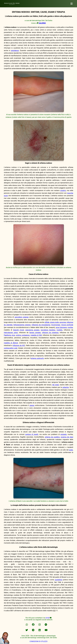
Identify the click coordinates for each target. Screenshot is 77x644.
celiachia (66, 387)
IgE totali (55, 385)
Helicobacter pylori (11, 333)
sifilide (47, 322)
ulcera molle (54, 322)
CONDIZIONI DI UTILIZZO (38, 641)
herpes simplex (35, 333)
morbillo (59, 330)
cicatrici (63, 190)
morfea (70, 327)
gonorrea (63, 322)
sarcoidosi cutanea (22, 317)
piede (71, 450)
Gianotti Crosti (19, 330)
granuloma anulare (32, 330)
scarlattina (59, 580)
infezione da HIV (19, 345)
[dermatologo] (72, 4)
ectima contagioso (23, 335)
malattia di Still (36, 335)
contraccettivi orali (11, 348)
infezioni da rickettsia (50, 333)
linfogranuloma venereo (22, 325)
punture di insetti (32, 434)
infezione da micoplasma (41, 325)
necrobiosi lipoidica (48, 330)
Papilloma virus (9, 335)
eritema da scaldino (52, 437)
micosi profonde (67, 325)
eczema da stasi (67, 437)
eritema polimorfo (37, 358)
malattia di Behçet (11, 343)
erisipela (63, 434)
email (47, 618)
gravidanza (15, 51)
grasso (32, 405)
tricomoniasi (56, 325)
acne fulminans (61, 327)
